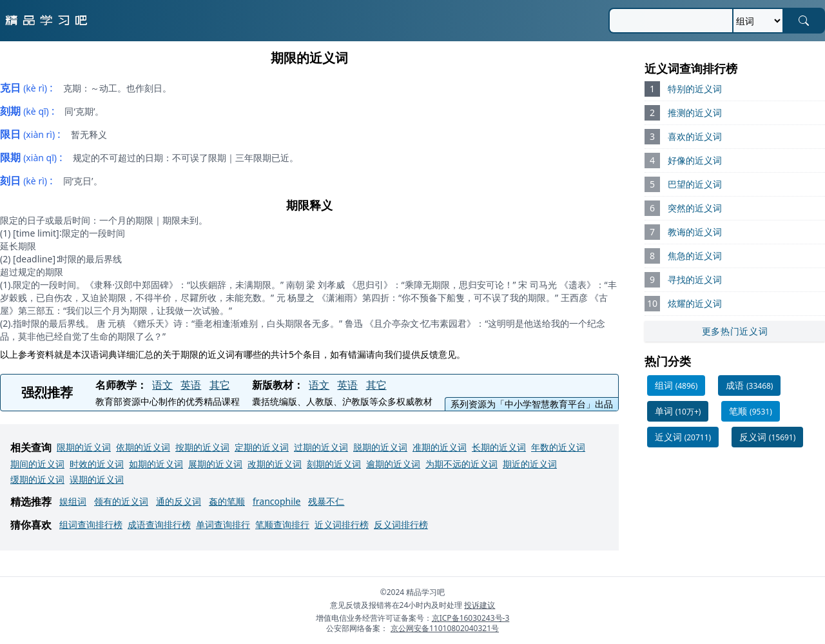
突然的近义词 (695, 208)
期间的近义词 (37, 464)
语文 (162, 385)
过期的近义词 (321, 447)
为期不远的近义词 (461, 464)
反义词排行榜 (401, 524)
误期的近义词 (97, 479)
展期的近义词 (215, 464)
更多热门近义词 (735, 331)
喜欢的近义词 (695, 136)
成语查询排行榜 (159, 524)
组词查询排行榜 (91, 524)
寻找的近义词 (695, 279)
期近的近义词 (530, 464)
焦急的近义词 (695, 256)
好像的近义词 (695, 160)
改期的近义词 (275, 464)
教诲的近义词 (695, 232)
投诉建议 (480, 605)
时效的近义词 (97, 464)
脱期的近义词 (380, 447)
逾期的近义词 (393, 464)
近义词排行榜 (342, 524)
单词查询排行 (223, 524)
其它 (220, 385)
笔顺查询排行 (282, 524)
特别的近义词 (695, 89)
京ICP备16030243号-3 (471, 618)
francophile (277, 501)
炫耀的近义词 (695, 303)
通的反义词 (179, 501)
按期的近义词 (202, 447)
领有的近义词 (121, 501)
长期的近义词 (499, 447)
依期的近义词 (143, 447)
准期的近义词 (440, 447)
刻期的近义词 (334, 464)
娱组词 (73, 501)
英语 (191, 385)
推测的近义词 (695, 112)
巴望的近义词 (695, 184)
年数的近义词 (558, 447)
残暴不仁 (326, 501)
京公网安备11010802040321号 (445, 628)
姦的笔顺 (227, 501)
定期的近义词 (262, 447)
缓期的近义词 (37, 479)
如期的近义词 (156, 464)
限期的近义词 (84, 447)
